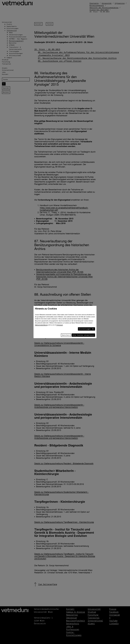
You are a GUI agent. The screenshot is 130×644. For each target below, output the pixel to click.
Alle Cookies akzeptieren (83, 335)
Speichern (66, 335)
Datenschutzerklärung (41, 325)
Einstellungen (85, 329)
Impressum (60, 325)
